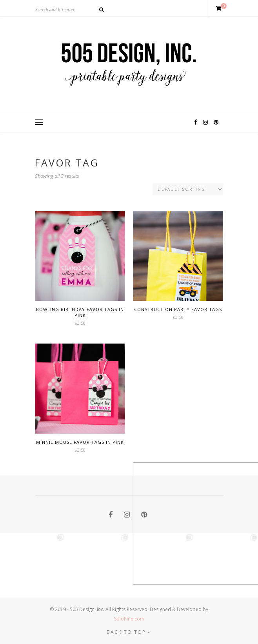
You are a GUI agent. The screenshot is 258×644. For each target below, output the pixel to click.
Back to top (129, 632)
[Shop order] (188, 189)
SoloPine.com (129, 619)
